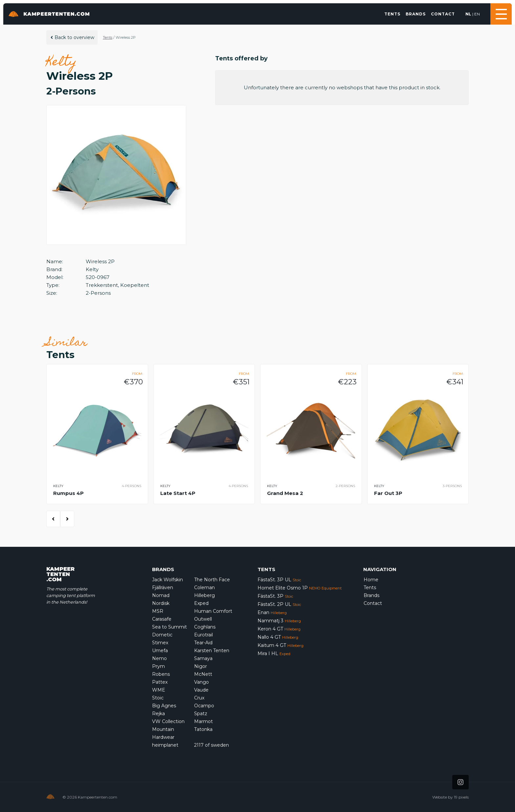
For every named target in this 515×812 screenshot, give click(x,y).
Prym (158, 666)
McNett (203, 674)
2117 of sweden (212, 745)
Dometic (162, 635)
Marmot (203, 721)
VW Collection (168, 721)
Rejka (158, 714)
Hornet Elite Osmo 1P (300, 588)
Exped (201, 603)
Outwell (203, 619)
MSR (158, 611)
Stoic (158, 698)
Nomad (161, 595)
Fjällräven (163, 588)
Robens (161, 674)
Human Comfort (213, 611)
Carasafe (162, 619)
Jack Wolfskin (168, 580)
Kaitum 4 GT (280, 645)
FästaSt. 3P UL (279, 580)
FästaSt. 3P (275, 596)
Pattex (160, 682)
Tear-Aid (203, 643)
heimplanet (165, 745)
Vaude (201, 690)
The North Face (212, 580)
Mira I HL (274, 653)
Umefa (160, 651)
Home (371, 580)
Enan (272, 612)
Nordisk (161, 603)
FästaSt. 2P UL (279, 604)
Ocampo (204, 706)
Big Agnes (164, 706)
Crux (199, 698)
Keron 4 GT (279, 629)
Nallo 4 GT (278, 637)
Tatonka (203, 729)
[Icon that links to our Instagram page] (460, 782)
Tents (392, 14)
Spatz (201, 714)
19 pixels (461, 797)
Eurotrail (203, 635)
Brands (416, 14)
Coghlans (205, 627)
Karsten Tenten (212, 651)
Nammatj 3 (279, 621)
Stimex (160, 643)
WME (159, 690)
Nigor (201, 666)
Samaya (203, 658)
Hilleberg (204, 595)
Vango (202, 682)
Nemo (159, 658)
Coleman (204, 588)
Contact (443, 14)
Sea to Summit (169, 627)
